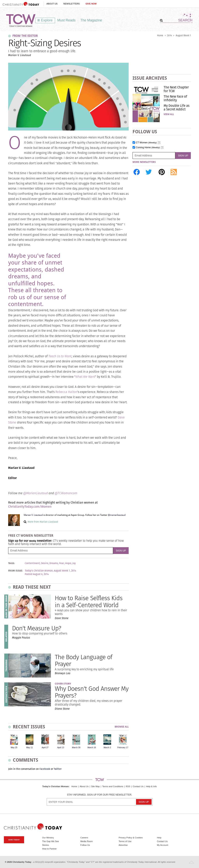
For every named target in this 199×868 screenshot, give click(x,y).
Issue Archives (150, 78)
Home (160, 35)
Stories (46, 845)
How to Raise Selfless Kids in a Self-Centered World (89, 601)
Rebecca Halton (66, 392)
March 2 (107, 748)
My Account (162, 845)
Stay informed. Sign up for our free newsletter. (99, 795)
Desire (45, 563)
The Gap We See (51, 841)
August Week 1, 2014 (65, 571)
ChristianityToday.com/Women (30, 507)
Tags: (11, 563)
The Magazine (91, 20)
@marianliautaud (117, 515)
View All (169, 114)
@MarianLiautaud (35, 493)
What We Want (85, 377)
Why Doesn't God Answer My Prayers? (92, 692)
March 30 (76, 748)
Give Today (14, 840)
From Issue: (16, 571)
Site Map (95, 786)
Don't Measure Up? (37, 628)
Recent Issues (29, 727)
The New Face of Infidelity (175, 98)
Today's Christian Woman (55, 786)
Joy (74, 563)
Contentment (32, 563)
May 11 (30, 748)
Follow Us (85, 845)
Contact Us (138, 786)
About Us (52, 4)
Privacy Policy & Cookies (131, 838)
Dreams (54, 563)
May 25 (14, 748)
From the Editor (25, 36)
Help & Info (151, 786)
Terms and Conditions (113, 786)
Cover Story (63, 684)
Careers (84, 838)
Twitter (58, 769)
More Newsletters (144, 162)
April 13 (61, 748)
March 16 (92, 748)
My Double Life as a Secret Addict (177, 107)
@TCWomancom (66, 493)
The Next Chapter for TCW (176, 89)
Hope (68, 563)
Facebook (45, 769)
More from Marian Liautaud (43, 522)
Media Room (87, 841)
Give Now (91, 4)
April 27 (45, 748)
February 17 (123, 748)
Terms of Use (125, 841)
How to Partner (49, 849)
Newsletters (72, 4)
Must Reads (66, 20)
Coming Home (148, 148)
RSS (128, 786)
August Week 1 (183, 35)
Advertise (123, 845)
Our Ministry (48, 838)
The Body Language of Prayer (83, 660)
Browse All (122, 727)
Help (159, 838)
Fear (62, 563)
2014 (169, 35)
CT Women (146, 143)
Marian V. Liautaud (33, 515)
